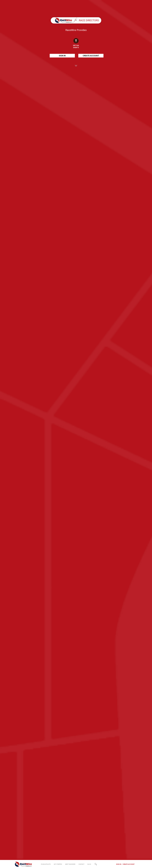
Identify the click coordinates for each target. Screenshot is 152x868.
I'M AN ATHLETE (46, 864)
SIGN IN (62, 56)
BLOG (89, 864)
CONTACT (81, 864)
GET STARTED (58, 864)
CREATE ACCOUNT (91, 56)
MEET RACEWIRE (70, 864)
